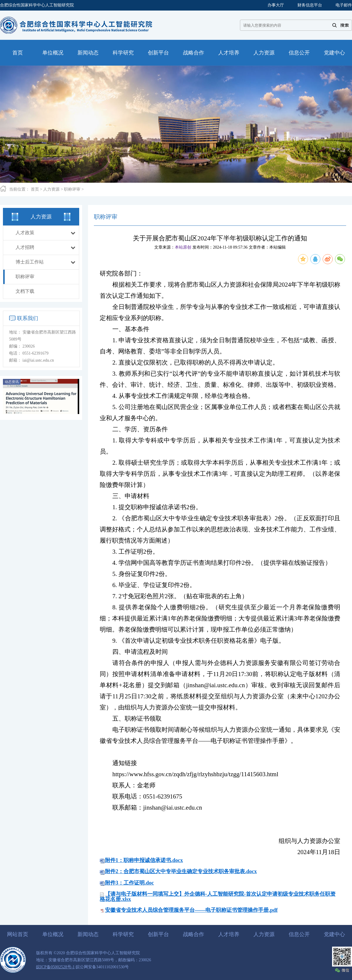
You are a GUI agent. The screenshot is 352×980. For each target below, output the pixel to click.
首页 (35, 189)
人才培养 (229, 934)
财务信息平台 (310, 5)
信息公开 (299, 934)
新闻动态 (88, 934)
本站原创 (183, 247)
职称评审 (72, 189)
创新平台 (158, 934)
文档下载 (25, 291)
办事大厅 (276, 5)
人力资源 (51, 189)
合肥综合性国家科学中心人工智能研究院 (37, 5)
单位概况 (53, 934)
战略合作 (194, 934)
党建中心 (334, 934)
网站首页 (18, 934)
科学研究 (123, 934)
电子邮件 (344, 5)
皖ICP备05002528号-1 (55, 967)
